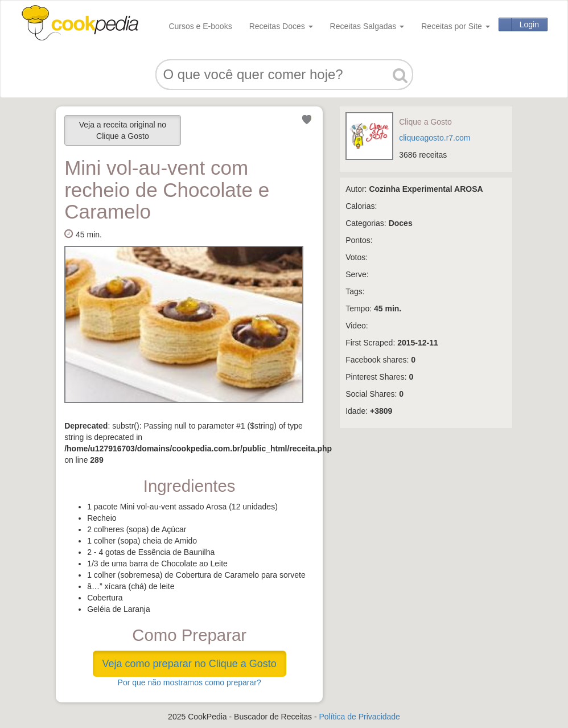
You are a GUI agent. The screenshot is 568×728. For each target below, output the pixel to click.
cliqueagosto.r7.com (435, 138)
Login (529, 24)
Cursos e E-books (200, 26)
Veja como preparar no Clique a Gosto (190, 664)
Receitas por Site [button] (456, 26)
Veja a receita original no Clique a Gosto (123, 130)
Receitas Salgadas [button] (367, 26)
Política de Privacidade (359, 717)
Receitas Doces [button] (281, 26)
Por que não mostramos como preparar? (190, 682)
